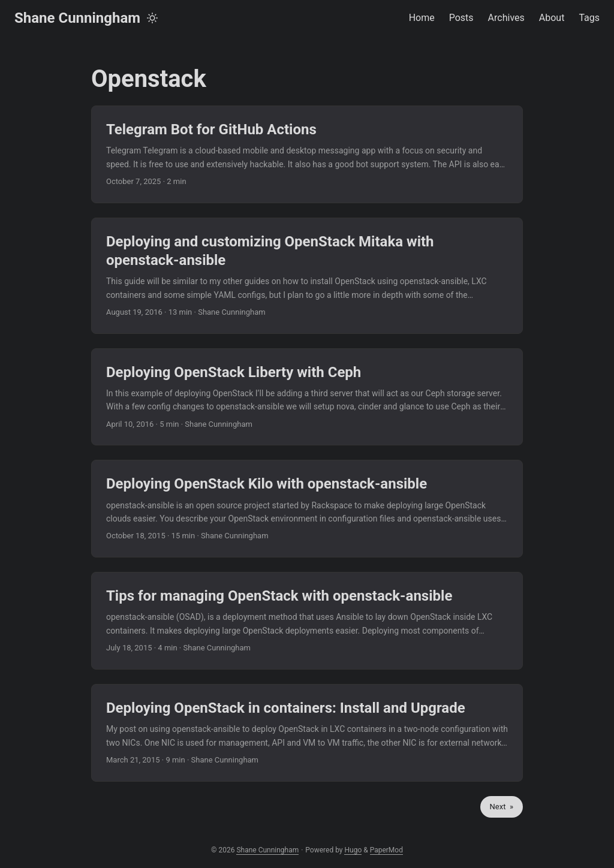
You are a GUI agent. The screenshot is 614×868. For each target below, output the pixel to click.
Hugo (353, 850)
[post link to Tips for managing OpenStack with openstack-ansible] (307, 621)
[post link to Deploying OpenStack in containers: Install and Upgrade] (307, 733)
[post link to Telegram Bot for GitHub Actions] (307, 154)
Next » (502, 807)
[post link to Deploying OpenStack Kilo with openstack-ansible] (307, 509)
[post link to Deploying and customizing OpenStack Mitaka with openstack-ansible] (307, 276)
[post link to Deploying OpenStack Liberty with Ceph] (307, 397)
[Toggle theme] (152, 18)
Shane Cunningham (77, 18)
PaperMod (386, 850)
